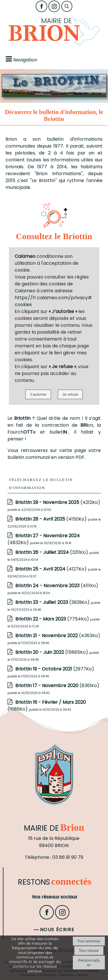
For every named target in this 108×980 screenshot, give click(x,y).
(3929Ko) (53, 602)
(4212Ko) (58, 502)
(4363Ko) (58, 636)
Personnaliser (89, 962)
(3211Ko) (52, 552)
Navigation (25, 60)
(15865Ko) (52, 652)
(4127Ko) (52, 569)
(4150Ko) (52, 519)
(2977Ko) (55, 669)
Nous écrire (57, 930)
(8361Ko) (57, 686)
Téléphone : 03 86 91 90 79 (54, 857)
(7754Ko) (53, 619)
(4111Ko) (57, 586)
